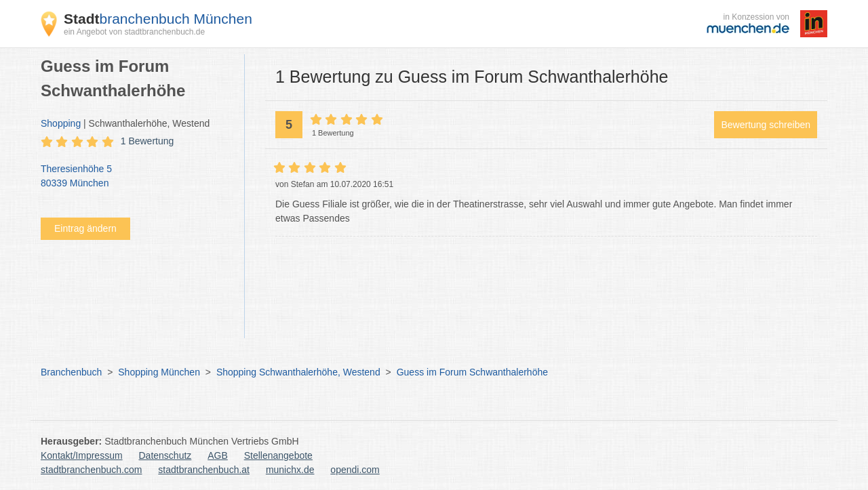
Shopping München (159, 372)
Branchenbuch (71, 372)
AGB (218, 455)
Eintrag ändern (85, 228)
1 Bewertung (147, 141)
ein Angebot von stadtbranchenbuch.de (134, 32)
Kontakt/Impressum (82, 455)
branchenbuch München (158, 19)
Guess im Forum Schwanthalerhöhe (472, 372)
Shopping (61, 123)
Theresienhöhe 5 (136, 177)
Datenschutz (165, 455)
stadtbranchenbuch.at (204, 470)
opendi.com (355, 470)
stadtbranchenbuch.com (91, 470)
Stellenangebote (278, 455)
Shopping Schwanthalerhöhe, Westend (298, 372)
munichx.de (290, 470)
